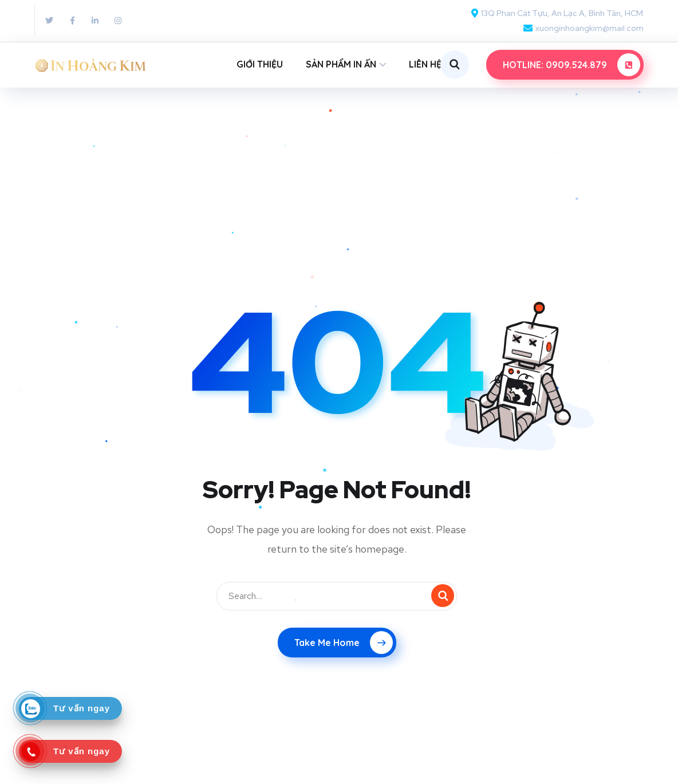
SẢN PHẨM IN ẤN (341, 64)
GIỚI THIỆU (260, 64)
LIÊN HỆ (425, 64)
